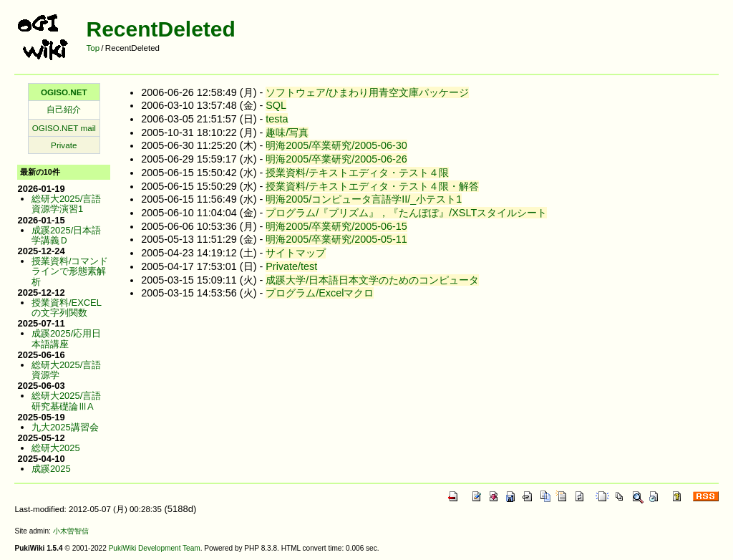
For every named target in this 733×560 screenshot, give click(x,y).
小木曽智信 (71, 531)
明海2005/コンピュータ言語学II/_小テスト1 (364, 199)
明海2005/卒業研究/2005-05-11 (336, 239)
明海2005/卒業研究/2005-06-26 (336, 159)
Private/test (291, 266)
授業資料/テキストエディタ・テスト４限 (357, 173)
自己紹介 (64, 109)
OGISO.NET (64, 92)
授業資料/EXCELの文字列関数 (67, 308)
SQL (276, 105)
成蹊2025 (51, 469)
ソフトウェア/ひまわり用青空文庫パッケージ (367, 92)
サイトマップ (296, 253)
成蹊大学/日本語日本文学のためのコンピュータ (372, 280)
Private (64, 145)
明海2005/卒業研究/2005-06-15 (336, 226)
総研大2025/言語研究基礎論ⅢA (66, 401)
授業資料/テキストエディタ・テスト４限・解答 (372, 186)
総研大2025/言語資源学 (66, 370)
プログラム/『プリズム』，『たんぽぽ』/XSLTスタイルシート (406, 213)
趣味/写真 (287, 132)
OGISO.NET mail (64, 128)
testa (277, 119)
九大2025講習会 (65, 427)
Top (93, 48)
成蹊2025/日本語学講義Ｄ (66, 235)
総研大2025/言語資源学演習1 (66, 204)
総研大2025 (56, 448)
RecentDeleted (160, 29)
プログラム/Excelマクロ (320, 293)
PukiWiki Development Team (155, 548)
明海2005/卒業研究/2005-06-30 (336, 145)
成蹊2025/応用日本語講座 (66, 338)
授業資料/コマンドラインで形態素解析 (70, 271)
